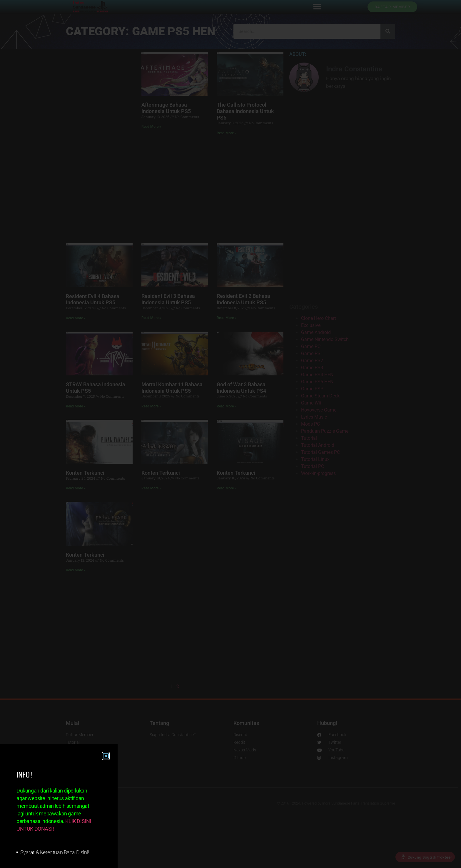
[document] (230, 434)
